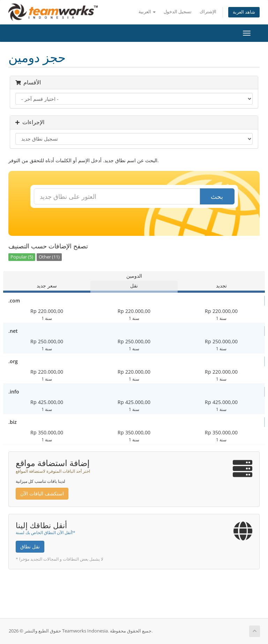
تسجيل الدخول (178, 12)
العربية (147, 12)
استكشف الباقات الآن (42, 493)
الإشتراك (208, 12)
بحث (217, 196)
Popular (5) (22, 257)
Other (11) (49, 257)
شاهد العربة (244, 12)
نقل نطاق (30, 546)
